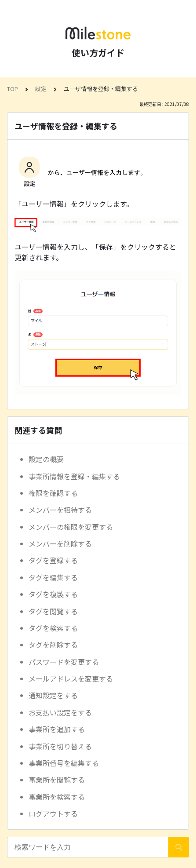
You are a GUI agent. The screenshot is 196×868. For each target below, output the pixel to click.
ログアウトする (53, 813)
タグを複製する (53, 594)
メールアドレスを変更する (71, 678)
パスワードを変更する (64, 662)
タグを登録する (53, 560)
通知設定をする (53, 695)
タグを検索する (53, 628)
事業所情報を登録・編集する (74, 476)
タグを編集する (53, 577)
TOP (13, 89)
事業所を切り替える (60, 746)
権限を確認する (53, 493)
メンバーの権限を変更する (71, 527)
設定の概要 (46, 459)
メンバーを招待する (60, 510)
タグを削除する (53, 645)
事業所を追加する (57, 729)
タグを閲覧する (53, 611)
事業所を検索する (57, 797)
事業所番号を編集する (64, 763)
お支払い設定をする (60, 712)
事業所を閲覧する (57, 780)
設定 (41, 89)
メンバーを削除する (60, 543)
